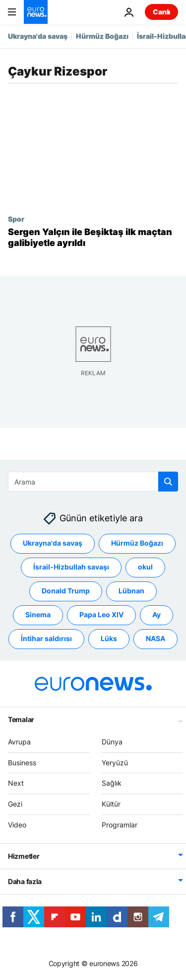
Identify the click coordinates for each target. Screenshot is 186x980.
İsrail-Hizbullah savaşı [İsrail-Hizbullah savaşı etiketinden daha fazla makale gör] (71, 567)
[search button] (168, 482)
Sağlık (112, 783)
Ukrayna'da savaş (38, 36)
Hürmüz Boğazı (102, 36)
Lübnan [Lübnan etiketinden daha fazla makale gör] (131, 591)
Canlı (161, 12)
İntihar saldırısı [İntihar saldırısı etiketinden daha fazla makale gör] (46, 639)
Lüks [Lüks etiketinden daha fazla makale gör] (109, 639)
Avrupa (19, 742)
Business (22, 763)
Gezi (15, 804)
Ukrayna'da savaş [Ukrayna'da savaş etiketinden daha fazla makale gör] (53, 543)
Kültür (111, 804)
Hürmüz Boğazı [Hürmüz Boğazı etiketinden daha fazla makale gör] (137, 543)
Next (16, 783)
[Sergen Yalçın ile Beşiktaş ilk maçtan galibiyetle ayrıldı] (93, 237)
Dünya (112, 742)
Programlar (120, 825)
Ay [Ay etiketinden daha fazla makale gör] (156, 615)
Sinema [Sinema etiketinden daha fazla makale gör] (38, 615)
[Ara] (93, 482)
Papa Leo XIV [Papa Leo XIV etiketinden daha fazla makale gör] (101, 615)
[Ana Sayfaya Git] (36, 12)
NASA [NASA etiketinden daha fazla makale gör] (155, 639)
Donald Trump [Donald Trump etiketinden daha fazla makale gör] (66, 591)
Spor (16, 219)
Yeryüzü (115, 763)
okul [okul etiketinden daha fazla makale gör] (145, 567)
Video (17, 825)
